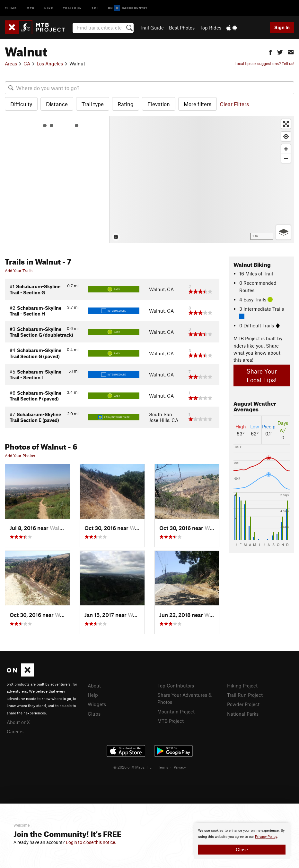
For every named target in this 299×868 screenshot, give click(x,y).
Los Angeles (50, 63)
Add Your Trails (19, 271)
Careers (15, 731)
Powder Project (243, 704)
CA (27, 63)
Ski (95, 8)
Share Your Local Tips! (262, 375)
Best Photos (182, 28)
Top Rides (211, 28)
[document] (242, 841)
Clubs (94, 714)
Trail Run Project (245, 695)
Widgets (97, 704)
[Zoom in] (286, 149)
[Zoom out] (286, 158)
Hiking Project (242, 686)
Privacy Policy (266, 837)
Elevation (159, 104)
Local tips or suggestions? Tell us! (264, 63)
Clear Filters (234, 104)
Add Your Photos (20, 456)
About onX (18, 722)
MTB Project (171, 721)
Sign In (282, 27)
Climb (11, 8)
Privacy (180, 767)
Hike (49, 8)
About (94, 686)
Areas (11, 63)
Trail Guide (152, 28)
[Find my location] (286, 136)
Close (242, 849)
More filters (198, 104)
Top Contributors (176, 686)
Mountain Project (176, 712)
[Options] (283, 232)
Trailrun (72, 8)
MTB (31, 8)
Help (93, 695)
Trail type (93, 104)
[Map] (202, 179)
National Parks (243, 714)
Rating (126, 104)
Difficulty (21, 104)
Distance (57, 104)
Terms (163, 767)
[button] (270, 51)
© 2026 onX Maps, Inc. (133, 767)
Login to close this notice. (91, 842)
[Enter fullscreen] (286, 124)
